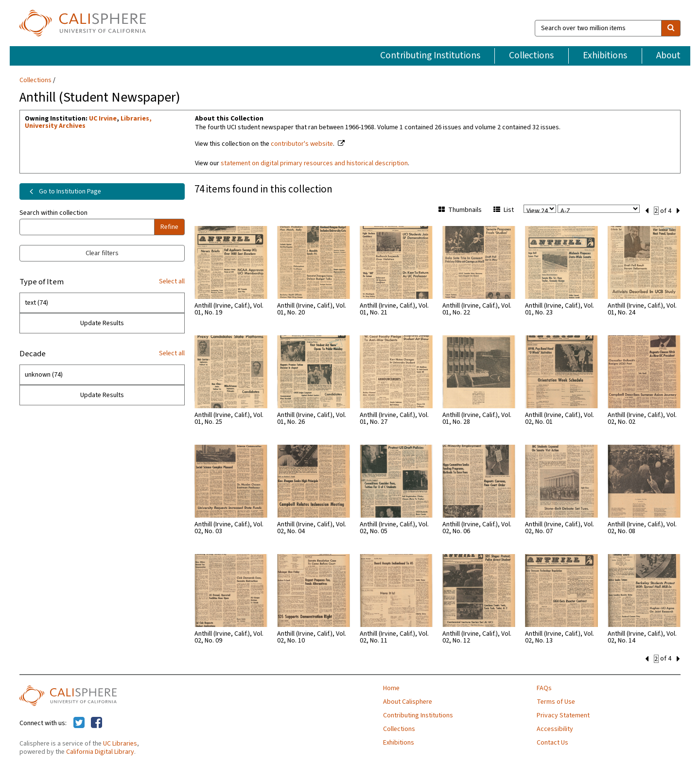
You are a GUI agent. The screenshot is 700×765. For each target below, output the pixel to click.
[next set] (678, 210)
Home (391, 687)
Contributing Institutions (430, 55)
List (504, 210)
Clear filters (102, 253)
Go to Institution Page (63, 191)
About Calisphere (408, 701)
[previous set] (647, 210)
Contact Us (552, 742)
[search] (671, 28)
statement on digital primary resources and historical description (314, 163)
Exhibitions (605, 55)
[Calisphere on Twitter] (79, 722)
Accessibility (555, 728)
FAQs (544, 687)
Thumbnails (460, 210)
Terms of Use (556, 701)
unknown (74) (44, 375)
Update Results (102, 323)
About (668, 55)
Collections (531, 55)
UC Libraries (120, 743)
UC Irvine (103, 119)
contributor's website (302, 144)
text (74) (36, 303)
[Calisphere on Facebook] (96, 722)
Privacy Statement (563, 714)
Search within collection (53, 213)
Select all (172, 281)
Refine (169, 227)
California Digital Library (100, 751)
